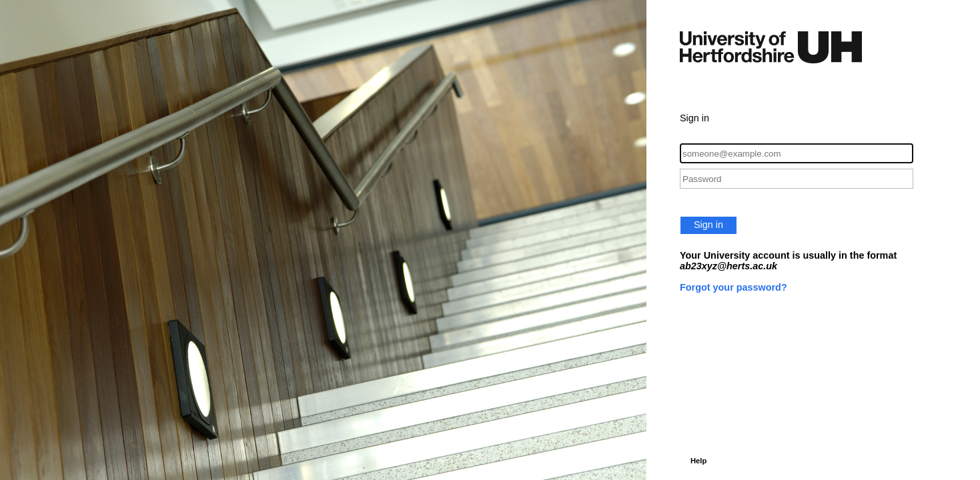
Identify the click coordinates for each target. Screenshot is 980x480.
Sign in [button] (708, 225)
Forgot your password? (733, 287)
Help (698, 461)
